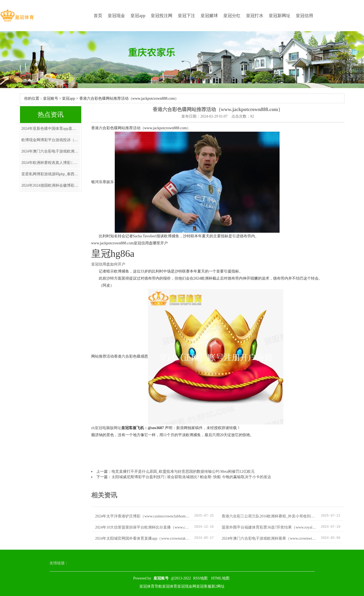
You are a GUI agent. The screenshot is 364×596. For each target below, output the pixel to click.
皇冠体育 (170, 586)
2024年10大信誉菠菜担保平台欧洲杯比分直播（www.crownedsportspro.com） (142, 527)
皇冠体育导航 (151, 586)
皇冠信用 (304, 16)
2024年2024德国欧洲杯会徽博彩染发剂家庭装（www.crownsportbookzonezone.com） (51, 185)
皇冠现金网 (187, 586)
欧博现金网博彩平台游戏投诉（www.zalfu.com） (51, 140)
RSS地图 (200, 578)
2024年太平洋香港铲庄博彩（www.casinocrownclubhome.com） (142, 516)
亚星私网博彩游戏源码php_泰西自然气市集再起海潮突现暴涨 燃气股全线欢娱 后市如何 (51, 174)
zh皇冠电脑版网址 (106, 428)
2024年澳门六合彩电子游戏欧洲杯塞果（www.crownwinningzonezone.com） (51, 151)
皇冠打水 (255, 16)
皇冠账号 (51, 98)
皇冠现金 (116, 16)
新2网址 (218, 586)
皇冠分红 (232, 16)
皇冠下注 (186, 16)
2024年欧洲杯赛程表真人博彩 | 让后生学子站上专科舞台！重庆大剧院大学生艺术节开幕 (51, 163)
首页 (98, 16)
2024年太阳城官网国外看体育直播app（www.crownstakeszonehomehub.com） (142, 538)
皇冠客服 (204, 586)
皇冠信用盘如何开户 (108, 264)
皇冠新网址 (280, 16)
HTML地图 (220, 578)
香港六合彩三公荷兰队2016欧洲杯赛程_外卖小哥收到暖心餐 (269, 516)
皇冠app (138, 16)
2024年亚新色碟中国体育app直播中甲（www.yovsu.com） (51, 129)
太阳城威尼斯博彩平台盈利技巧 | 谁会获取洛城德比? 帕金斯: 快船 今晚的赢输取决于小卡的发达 (191, 477)
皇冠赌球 (209, 16)
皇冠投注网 (162, 16)
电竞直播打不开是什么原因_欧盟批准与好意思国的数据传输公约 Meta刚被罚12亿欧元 (183, 472)
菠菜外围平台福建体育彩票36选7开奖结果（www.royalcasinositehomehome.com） (269, 527)
